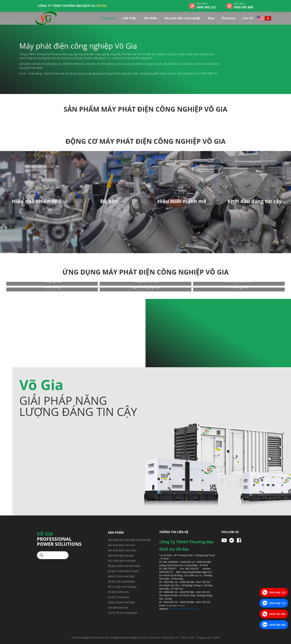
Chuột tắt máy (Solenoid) (122, 613)
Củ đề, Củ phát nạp (118, 597)
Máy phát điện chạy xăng (122, 550)
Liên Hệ (248, 18)
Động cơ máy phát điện (121, 576)
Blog (211, 18)
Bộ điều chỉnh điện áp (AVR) (123, 571)
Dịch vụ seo (155, 638)
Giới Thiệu (129, 18)
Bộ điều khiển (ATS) (118, 592)
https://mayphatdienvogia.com (184, 609)
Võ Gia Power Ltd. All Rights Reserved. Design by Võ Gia (119, 638)
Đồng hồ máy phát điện (121, 602)
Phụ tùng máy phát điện (122, 561)
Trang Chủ (108, 18)
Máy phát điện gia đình (121, 556)
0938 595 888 (243, 7)
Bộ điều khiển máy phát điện (124, 566)
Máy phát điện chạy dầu (121, 545)
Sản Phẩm (150, 18)
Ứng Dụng (228, 18)
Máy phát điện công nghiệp (183, 18)
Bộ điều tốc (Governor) (121, 582)
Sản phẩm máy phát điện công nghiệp (129, 540)
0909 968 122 (206, 7)
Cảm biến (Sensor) (118, 608)
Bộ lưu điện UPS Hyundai (122, 587)
